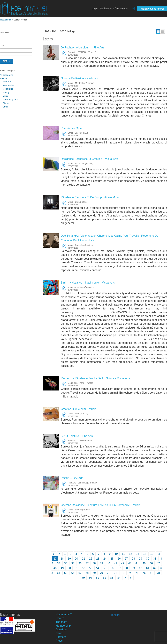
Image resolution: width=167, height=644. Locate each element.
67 (80, 573)
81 (97, 578)
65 (66, 573)
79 (83, 578)
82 (105, 578)
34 (66, 563)
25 (112, 559)
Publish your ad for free (152, 9)
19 (69, 559)
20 (76, 559)
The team (62, 622)
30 (148, 559)
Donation (61, 629)
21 (83, 559)
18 (62, 559)
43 (130, 563)
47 (158, 563)
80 (90, 578)
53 (91, 568)
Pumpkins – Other (72, 128)
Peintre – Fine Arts (72, 478)
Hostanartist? (64, 614)
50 (69, 568)
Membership (63, 626)
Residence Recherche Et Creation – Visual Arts (89, 159)
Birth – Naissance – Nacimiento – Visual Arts (88, 283)
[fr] (133, 8)
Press (59, 641)
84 (119, 578)
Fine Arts (7, 82)
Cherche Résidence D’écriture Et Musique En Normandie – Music (100, 505)
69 (94, 573)
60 (141, 568)
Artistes (4, 79)
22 (91, 559)
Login (95, 9)
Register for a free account (114, 9)
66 (73, 573)
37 (87, 563)
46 (151, 563)
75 (137, 573)
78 (158, 573)
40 (109, 563)
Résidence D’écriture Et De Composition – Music (90, 197)
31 (155, 559)
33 (59, 563)
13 (138, 554)
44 (137, 563)
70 (101, 573)
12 (131, 554)
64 (59, 573)
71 (109, 573)
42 (123, 563)
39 (101, 563)
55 (105, 568)
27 (126, 559)
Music (5, 96)
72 (116, 573)
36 (80, 563)
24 (105, 559)
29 (141, 559)
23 (98, 559)
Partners (61, 637)
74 (130, 573)
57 (119, 568)
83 (112, 578)
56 (112, 568)
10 (116, 554)
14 (145, 554)
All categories (7, 75)
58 (126, 568)
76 (144, 573)
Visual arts (8, 89)
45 (144, 563)
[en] (114, 615)
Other (5, 107)
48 (55, 568)
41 (116, 563)
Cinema (6, 103)
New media (8, 85)
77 (151, 573)
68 (87, 573)
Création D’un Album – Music (78, 409)
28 (133, 559)
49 (62, 568)
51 (76, 568)
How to (60, 618)
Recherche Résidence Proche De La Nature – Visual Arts (95, 378)
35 (73, 563)
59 (133, 568)
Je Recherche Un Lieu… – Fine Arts (83, 48)
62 (155, 568)
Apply (7, 61)
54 (98, 568)
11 (123, 554)
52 (83, 568)
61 (148, 568)
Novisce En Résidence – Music (80, 78)
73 (123, 573)
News (59, 633)
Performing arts (10, 100)
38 (94, 563)
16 (159, 554)
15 (152, 554)
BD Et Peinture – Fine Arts (77, 436)
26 (119, 559)
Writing (6, 92)
